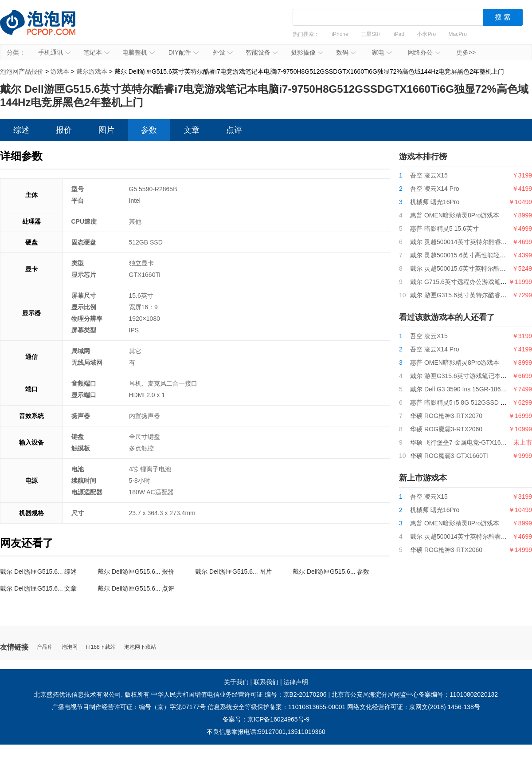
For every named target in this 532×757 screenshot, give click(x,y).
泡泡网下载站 (140, 647)
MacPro (458, 34)
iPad (399, 34)
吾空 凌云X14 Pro (434, 189)
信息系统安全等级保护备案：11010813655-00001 (276, 707)
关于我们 (236, 682)
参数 (149, 130)
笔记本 (96, 52)
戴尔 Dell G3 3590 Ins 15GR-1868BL (461, 389)
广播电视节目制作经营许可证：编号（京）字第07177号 (129, 707)
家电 (382, 52)
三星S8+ (371, 34)
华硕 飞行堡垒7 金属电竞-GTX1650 (459, 442)
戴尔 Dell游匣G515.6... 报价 (136, 572)
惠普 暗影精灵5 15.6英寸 (444, 229)
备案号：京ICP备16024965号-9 (266, 719)
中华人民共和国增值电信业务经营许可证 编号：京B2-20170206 (239, 694)
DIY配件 (184, 52)
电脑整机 (139, 52)
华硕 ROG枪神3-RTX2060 (446, 550)
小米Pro (426, 34)
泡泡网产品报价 (47, 29)
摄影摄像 (307, 52)
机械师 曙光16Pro (435, 202)
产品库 (45, 647)
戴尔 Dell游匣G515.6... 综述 (39, 572)
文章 (192, 130)
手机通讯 (54, 52)
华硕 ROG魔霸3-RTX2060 (446, 429)
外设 (223, 52)
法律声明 (296, 682)
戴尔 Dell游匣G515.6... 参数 (331, 572)
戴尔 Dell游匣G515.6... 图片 (234, 572)
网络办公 (424, 52)
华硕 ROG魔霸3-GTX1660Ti (449, 456)
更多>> (466, 52)
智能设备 (262, 52)
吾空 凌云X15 (429, 175)
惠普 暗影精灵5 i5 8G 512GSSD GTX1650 (469, 402)
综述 (21, 130)
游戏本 (60, 71)
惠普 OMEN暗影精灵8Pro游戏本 (455, 215)
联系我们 (266, 682)
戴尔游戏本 (92, 71)
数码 (346, 52)
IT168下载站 (101, 647)
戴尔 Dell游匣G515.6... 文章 (39, 588)
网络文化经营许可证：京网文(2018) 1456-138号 (414, 707)
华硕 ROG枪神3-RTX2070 (446, 416)
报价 (64, 130)
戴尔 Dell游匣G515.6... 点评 (136, 588)
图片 (106, 130)
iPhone (340, 34)
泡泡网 (70, 647)
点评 (234, 130)
